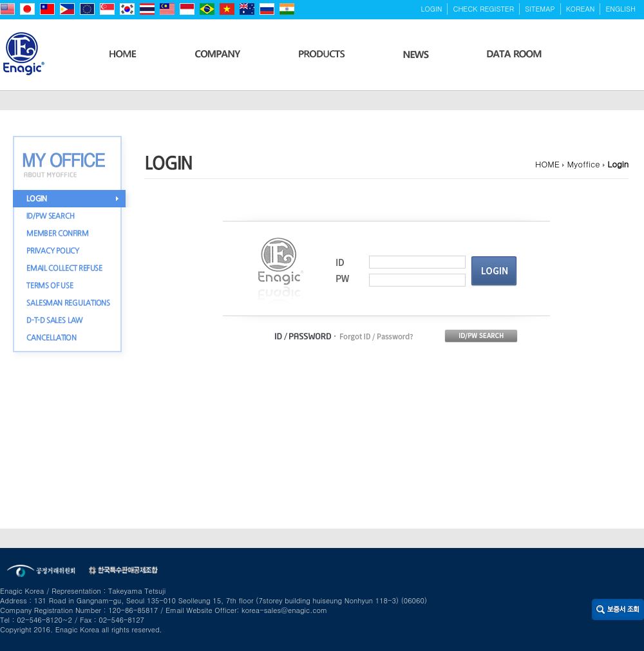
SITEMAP (540, 9)
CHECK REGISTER (483, 9)
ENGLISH (620, 9)
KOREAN (581, 9)
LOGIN (432, 9)
